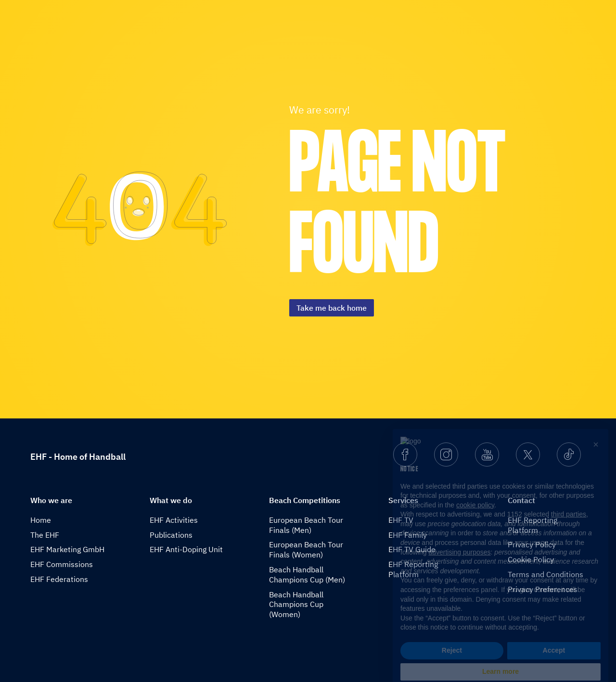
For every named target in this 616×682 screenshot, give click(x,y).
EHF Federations (59, 579)
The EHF (45, 535)
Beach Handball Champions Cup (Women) (296, 605)
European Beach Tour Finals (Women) (306, 549)
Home (41, 520)
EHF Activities (174, 520)
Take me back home (332, 308)
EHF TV (401, 520)
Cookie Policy (531, 559)
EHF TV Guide (412, 549)
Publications (171, 535)
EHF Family (408, 535)
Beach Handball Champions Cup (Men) (307, 575)
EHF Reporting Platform (413, 569)
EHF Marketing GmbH (67, 549)
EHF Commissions (62, 564)
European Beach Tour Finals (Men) (306, 525)
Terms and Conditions (545, 574)
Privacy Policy (532, 544)
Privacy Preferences (543, 589)
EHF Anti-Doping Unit (186, 549)
